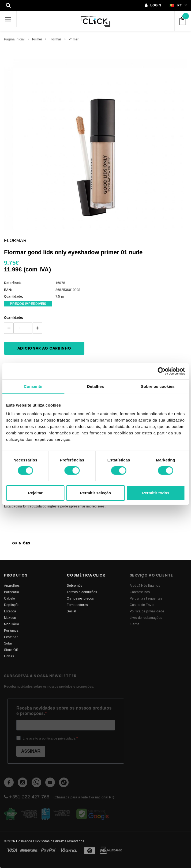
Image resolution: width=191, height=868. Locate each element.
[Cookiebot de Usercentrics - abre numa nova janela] (161, 371)
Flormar (55, 39)
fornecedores (77, 605)
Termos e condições (82, 592)
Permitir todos (156, 493)
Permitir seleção (96, 493)
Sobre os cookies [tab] (158, 386)
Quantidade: (14, 318)
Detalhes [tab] (96, 386)
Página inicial (14, 39)
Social (71, 611)
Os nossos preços (80, 598)
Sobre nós (74, 585)
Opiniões (21, 543)
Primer (37, 39)
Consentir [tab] (33, 386)
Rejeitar (35, 493)
